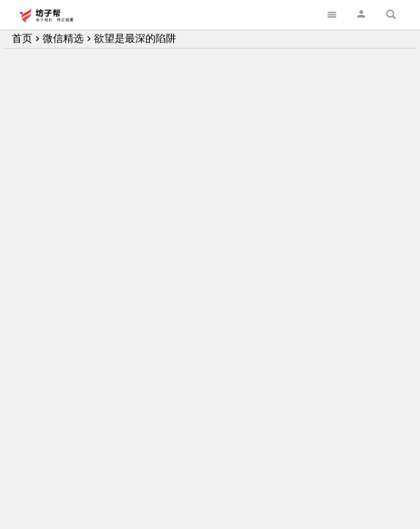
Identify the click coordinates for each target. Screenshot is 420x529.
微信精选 (63, 38)
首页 (22, 38)
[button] (361, 14)
